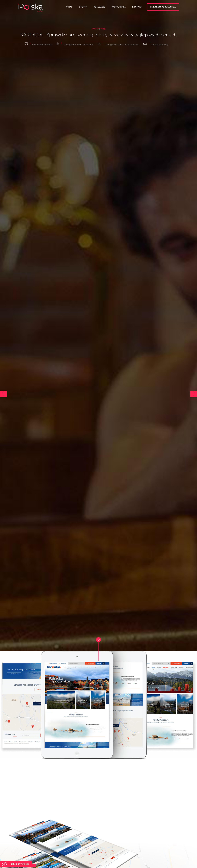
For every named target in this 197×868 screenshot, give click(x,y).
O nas (69, 7)
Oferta (83, 7)
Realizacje (99, 7)
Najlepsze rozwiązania (163, 7)
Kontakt (137, 7)
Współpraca (119, 7)
